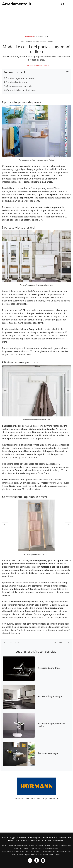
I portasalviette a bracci (18, 82)
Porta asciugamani (34, 65)
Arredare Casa (65, 837)
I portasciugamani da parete (20, 78)
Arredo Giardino (28, 841)
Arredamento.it (17, 4)
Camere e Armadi (49, 837)
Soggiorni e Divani (18, 837)
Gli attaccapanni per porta (19, 86)
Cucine (5, 837)
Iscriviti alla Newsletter (55, 841)
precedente (12, 643)
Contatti (40, 841)
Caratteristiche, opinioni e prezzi (22, 90)
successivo (61, 643)
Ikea (47, 65)
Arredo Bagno (34, 837)
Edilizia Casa (13, 841)
